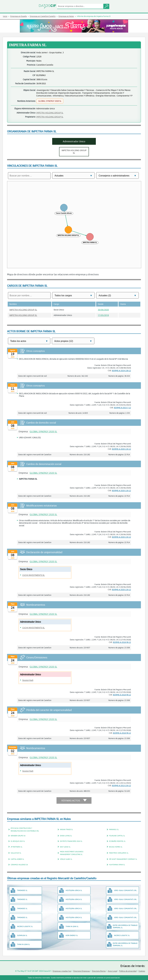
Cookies (142, 971)
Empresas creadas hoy (62, 971)
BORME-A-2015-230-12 (121, 785)
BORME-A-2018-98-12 (122, 642)
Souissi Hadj (28, 680)
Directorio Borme (99, 971)
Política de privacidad (128, 971)
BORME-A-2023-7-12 (122, 408)
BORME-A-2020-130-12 (121, 449)
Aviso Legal (112, 971)
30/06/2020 (103, 310)
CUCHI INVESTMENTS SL (34, 575)
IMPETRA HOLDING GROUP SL (50, 113)
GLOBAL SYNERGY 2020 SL (43, 431)
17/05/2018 (103, 315)
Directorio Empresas (82, 971)
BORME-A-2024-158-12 (121, 371)
